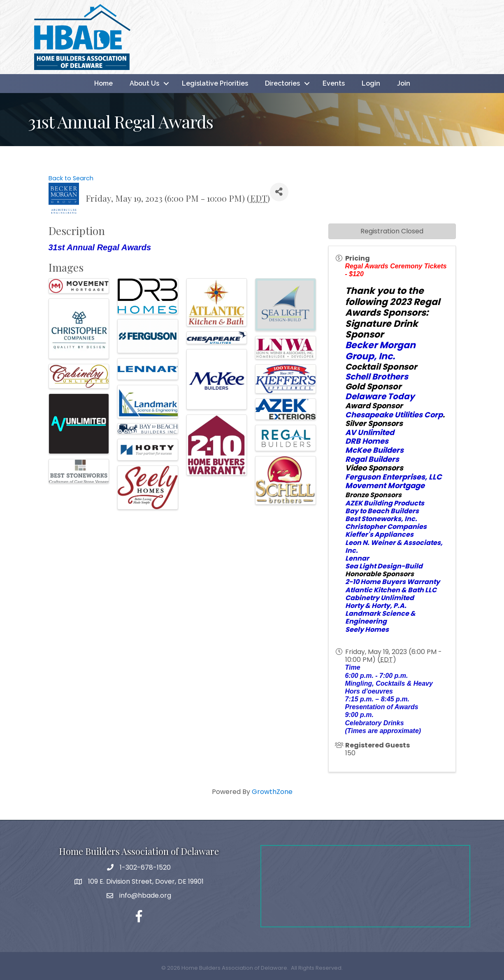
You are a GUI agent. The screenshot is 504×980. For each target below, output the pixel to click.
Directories (282, 83)
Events (334, 83)
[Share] (279, 192)
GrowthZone (272, 792)
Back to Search (71, 178)
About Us (144, 83)
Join (404, 83)
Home (103, 83)
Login (371, 83)
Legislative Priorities (215, 83)
